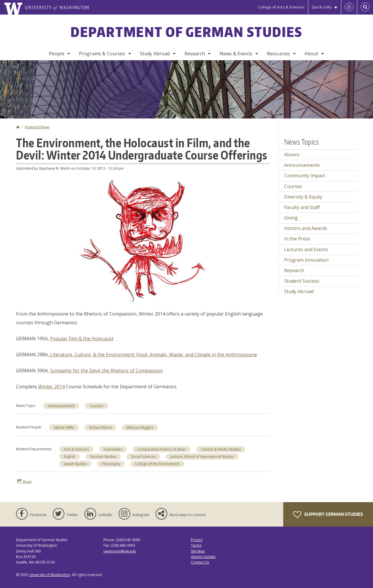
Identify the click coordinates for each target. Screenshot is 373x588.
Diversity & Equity (303, 197)
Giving (291, 218)
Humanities (113, 449)
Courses (96, 406)
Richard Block (100, 427)
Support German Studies (328, 515)
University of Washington (49, 575)
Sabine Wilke (64, 427)
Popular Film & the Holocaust (82, 339)
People (57, 54)
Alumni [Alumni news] (292, 155)
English (70, 457)
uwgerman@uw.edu (120, 551)
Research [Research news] (294, 270)
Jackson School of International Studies (202, 457)
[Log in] (349, 7)
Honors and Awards (306, 228)
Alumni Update (203, 557)
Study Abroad (155, 54)
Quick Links (322, 7)
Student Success (302, 281)
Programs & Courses (102, 54)
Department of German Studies (186, 32)
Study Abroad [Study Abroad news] (299, 291)
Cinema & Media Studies (221, 449)
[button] (143, 240)
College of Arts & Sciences (281, 7)
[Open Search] (365, 7)
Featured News (37, 127)
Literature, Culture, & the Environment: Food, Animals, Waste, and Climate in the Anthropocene (153, 355)
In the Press (297, 239)
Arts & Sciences (76, 449)
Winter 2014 (51, 387)
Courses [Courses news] (293, 186)
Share (24, 481)
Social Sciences (143, 457)
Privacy (197, 540)
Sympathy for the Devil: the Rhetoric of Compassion (107, 371)
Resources (278, 54)
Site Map (198, 551)
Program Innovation (306, 260)
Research (195, 54)
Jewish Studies (75, 464)
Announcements (61, 406)
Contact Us (200, 562)
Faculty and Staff (302, 207)
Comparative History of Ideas (162, 449)
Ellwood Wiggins (140, 427)
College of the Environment (157, 464)
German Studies (103, 457)
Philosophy (111, 464)
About (311, 54)
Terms (196, 545)
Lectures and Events (306, 249)
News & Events (236, 54)
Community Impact (305, 176)
